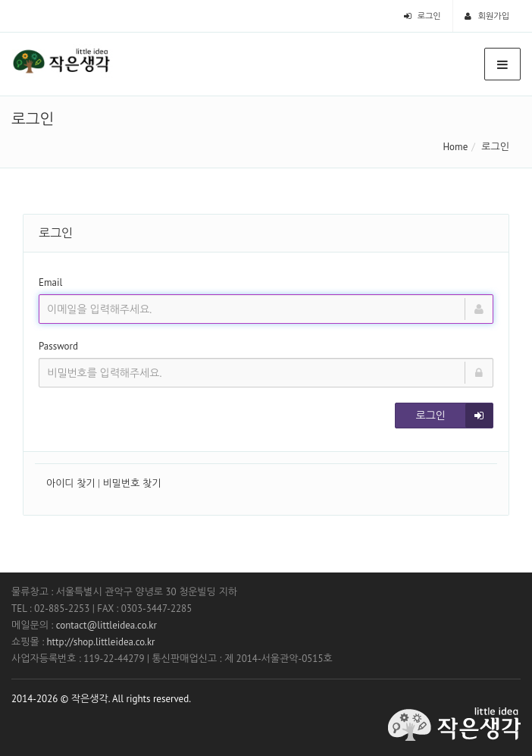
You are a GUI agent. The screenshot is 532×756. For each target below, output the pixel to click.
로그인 (422, 16)
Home (455, 147)
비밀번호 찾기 (132, 483)
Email (50, 282)
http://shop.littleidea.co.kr (100, 642)
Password (58, 346)
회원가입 (487, 16)
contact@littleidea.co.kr (106, 625)
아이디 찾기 (71, 483)
